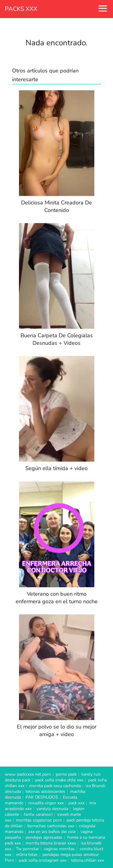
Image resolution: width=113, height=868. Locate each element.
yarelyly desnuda (52, 809)
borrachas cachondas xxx (51, 826)
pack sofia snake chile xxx (59, 780)
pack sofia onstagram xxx (42, 860)
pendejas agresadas (44, 837)
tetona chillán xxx (88, 860)
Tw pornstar (27, 849)
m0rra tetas (27, 855)
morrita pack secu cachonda (55, 786)
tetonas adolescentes (46, 791)
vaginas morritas (59, 849)
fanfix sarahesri (38, 814)
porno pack (66, 774)
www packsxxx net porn (28, 774)
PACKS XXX (21, 9)
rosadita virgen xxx (46, 803)
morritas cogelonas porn (39, 820)
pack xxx (76, 803)
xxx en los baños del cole (52, 832)
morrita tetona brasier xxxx (51, 843)
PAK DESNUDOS (42, 797)
